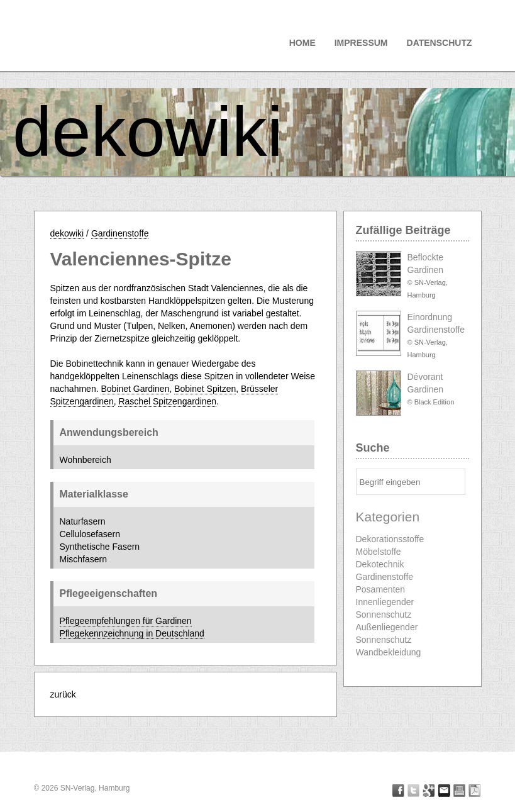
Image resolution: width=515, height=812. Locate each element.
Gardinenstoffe (120, 233)
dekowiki (148, 132)
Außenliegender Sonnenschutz (387, 633)
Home (302, 43)
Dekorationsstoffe (390, 539)
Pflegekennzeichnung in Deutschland (132, 633)
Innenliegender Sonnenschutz (385, 608)
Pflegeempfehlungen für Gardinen (126, 621)
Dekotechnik (380, 564)
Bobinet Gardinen (135, 389)
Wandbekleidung (389, 652)
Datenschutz (440, 43)
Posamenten (381, 589)
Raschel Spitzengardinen (167, 401)
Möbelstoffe (379, 552)
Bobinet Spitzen (205, 389)
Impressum (361, 43)
